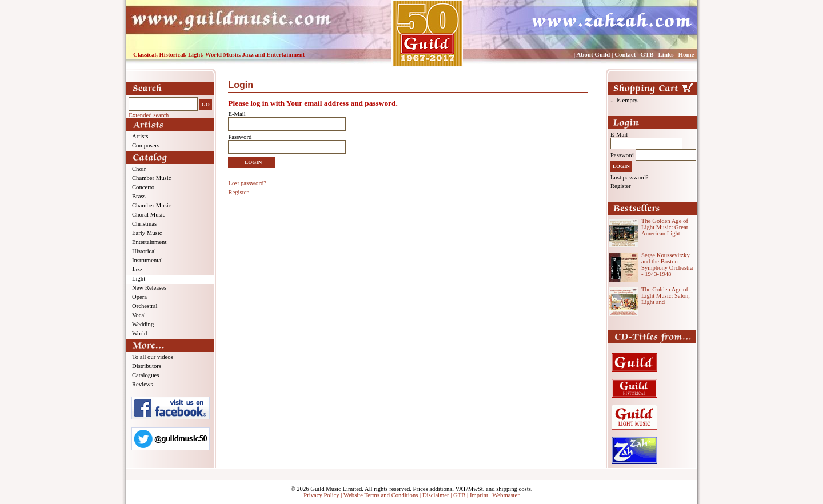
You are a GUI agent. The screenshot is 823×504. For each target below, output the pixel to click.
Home (686, 54)
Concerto (143, 187)
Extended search (149, 115)
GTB (647, 54)
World (139, 333)
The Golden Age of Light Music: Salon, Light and (666, 296)
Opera (139, 297)
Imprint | (481, 495)
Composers (146, 145)
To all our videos (153, 357)
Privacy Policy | (323, 495)
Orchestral (145, 306)
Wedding (143, 324)
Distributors (147, 366)
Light (139, 279)
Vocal (139, 315)
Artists (140, 136)
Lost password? (247, 183)
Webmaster (506, 495)
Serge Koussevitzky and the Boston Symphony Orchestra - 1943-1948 (667, 265)
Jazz (137, 269)
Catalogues (145, 375)
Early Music (147, 233)
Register (238, 192)
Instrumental (147, 260)
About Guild (593, 54)
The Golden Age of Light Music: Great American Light (665, 227)
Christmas (144, 224)
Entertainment (149, 242)
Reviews (143, 384)
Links (666, 54)
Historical (144, 251)
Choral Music (149, 215)
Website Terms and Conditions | (383, 495)
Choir (139, 169)
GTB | (462, 495)
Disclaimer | (438, 495)
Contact (625, 54)
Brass (139, 196)
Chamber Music (151, 178)
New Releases (149, 288)
